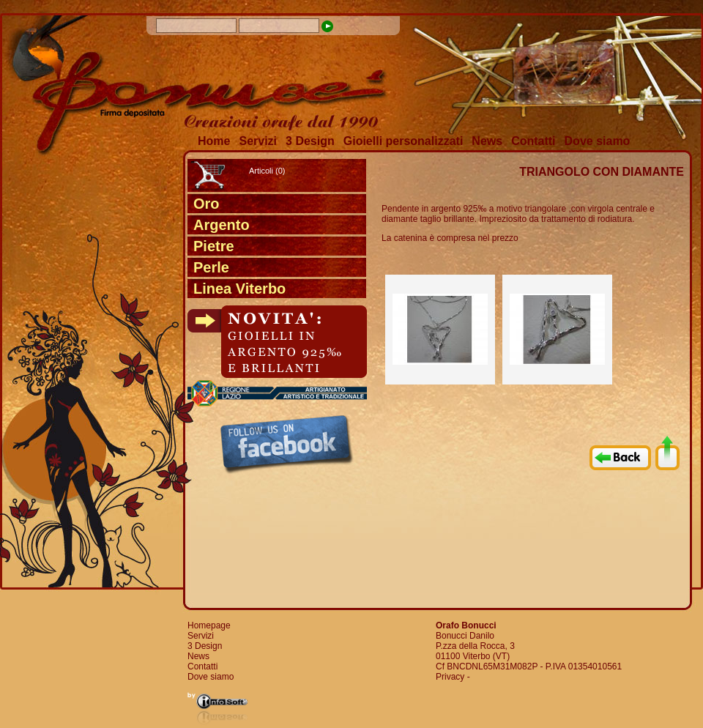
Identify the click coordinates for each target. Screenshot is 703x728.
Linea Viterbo (239, 289)
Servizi (258, 141)
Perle (211, 267)
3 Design (310, 141)
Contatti (533, 141)
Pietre (214, 246)
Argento (222, 225)
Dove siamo (598, 141)
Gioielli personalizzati (403, 141)
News (487, 141)
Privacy (450, 677)
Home (214, 141)
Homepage (209, 625)
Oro (207, 204)
